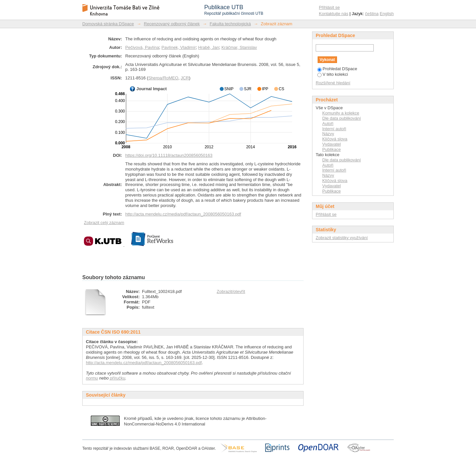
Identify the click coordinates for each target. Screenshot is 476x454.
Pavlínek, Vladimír (179, 47)
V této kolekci (333, 74)
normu (92, 378)
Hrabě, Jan (209, 47)
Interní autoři (334, 129)
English (387, 14)
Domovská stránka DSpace (108, 24)
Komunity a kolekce (341, 113)
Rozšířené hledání (333, 83)
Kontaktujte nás (334, 14)
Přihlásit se (329, 7)
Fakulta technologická (230, 24)
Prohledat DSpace (337, 69)
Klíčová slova (335, 139)
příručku (118, 378)
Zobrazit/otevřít (231, 291)
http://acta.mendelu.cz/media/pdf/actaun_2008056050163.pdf (183, 214)
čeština (372, 14)
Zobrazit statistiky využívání (342, 238)
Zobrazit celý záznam (104, 223)
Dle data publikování (342, 118)
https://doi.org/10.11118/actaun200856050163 (169, 155)
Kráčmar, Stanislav (239, 47)
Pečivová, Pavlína (142, 47)
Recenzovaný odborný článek (172, 24)
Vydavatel (332, 144)
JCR (185, 78)
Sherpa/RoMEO (163, 78)
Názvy (328, 134)
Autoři (328, 124)
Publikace (331, 149)
